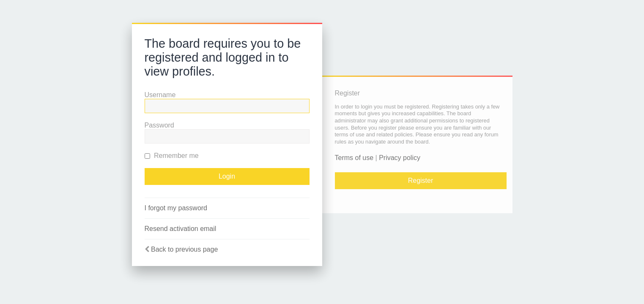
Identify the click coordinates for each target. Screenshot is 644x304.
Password (159, 125)
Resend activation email (181, 229)
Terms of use (354, 158)
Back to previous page (184, 249)
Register (421, 180)
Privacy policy (400, 158)
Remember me (172, 156)
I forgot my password (176, 208)
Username (160, 95)
